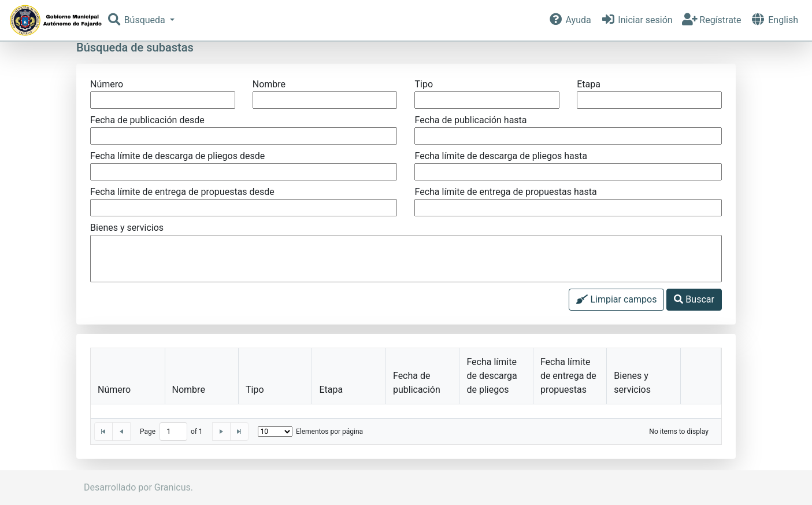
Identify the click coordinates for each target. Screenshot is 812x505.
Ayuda (570, 20)
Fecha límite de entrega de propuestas (568, 376)
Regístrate (712, 20)
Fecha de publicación (417, 383)
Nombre (189, 390)
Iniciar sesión (637, 20)
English (774, 20)
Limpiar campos (616, 299)
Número (114, 390)
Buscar (694, 299)
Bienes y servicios (632, 383)
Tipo (255, 390)
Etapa (331, 390)
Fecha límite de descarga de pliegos (492, 376)
